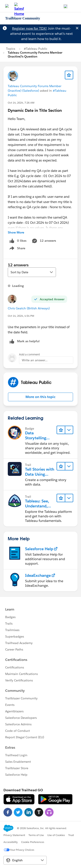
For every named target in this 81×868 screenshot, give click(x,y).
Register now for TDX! (29, 28)
